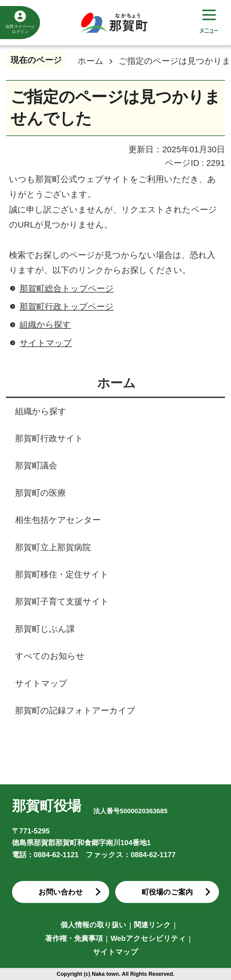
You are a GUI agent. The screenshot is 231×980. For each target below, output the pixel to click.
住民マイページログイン (20, 29)
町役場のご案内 (167, 892)
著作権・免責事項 (74, 938)
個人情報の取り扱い (93, 925)
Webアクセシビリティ (148, 938)
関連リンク (152, 925)
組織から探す (45, 325)
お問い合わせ (61, 892)
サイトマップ (46, 343)
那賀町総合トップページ (67, 288)
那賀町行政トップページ (67, 307)
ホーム (91, 61)
